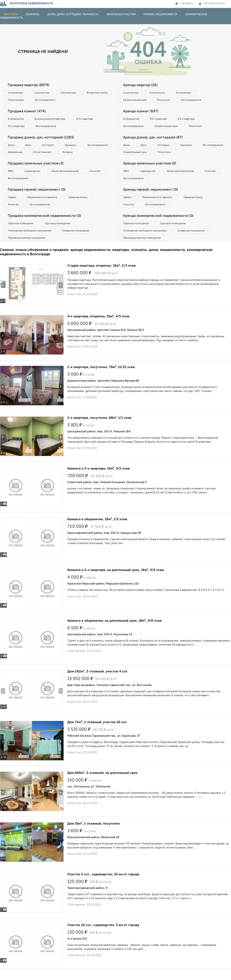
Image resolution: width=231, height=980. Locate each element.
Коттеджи (50, 146)
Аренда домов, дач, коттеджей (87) (154, 146)
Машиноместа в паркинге (44, 207)
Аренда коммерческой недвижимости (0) (159, 226)
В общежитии (16, 120)
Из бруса (14, 161)
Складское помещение (78, 241)
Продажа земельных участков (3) (37, 173)
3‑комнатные (71, 93)
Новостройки (49, 100)
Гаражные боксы (81, 207)
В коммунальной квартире (52, 120)
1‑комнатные (16, 93)
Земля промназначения (68, 181)
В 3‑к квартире (17, 127)
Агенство (99, 181)
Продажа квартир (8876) (29, 85)
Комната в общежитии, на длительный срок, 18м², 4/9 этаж (115, 632)
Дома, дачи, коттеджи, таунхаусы (73, 14)
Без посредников (80, 100)
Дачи (30, 146)
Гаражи (12, 207)
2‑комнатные (43, 93)
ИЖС (11, 181)
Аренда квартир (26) (141, 85)
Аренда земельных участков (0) (150, 173)
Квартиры (11, 14)
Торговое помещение (60, 234)
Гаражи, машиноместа (160, 14)
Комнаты (33, 14)
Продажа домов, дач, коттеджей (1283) (42, 139)
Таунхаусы (74, 146)
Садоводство (34, 181)
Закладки (184, 3)
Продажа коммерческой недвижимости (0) (46, 226)
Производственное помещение (27, 249)
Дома (12, 146)
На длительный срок (136, 100)
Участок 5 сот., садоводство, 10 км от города (103, 885)
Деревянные (48, 154)
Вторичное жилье (19, 100)
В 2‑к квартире (89, 120)
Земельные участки (121, 14)
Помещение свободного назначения (30, 241)
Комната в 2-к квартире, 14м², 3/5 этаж (99, 480)
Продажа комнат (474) (28, 112)
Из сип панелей (77, 154)
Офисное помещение (21, 234)
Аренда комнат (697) (141, 112)
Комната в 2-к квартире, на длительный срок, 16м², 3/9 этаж (116, 581)
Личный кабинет (212, 3)
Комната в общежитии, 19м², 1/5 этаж (97, 530)
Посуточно (166, 100)
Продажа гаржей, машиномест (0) (38, 199)
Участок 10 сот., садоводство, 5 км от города (103, 936)
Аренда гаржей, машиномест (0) (151, 199)
